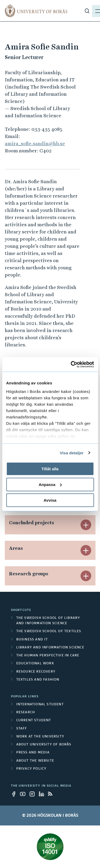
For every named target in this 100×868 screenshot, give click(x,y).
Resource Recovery (36, 672)
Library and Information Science (50, 648)
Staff (22, 729)
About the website (35, 761)
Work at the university (40, 737)
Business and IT (32, 640)
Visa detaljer (72, 453)
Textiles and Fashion (38, 680)
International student (40, 705)
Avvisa (50, 500)
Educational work (35, 664)
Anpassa (50, 485)
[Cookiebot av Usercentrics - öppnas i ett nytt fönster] (71, 364)
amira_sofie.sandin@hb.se (35, 143)
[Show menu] (92, 11)
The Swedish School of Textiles (49, 631)
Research (26, 712)
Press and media (33, 753)
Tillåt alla (50, 469)
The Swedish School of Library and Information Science (48, 621)
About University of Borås (44, 745)
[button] (86, 525)
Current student (34, 720)
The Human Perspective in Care (48, 656)
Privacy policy (31, 769)
